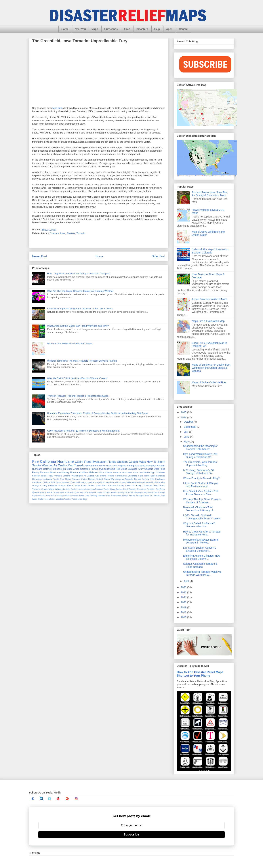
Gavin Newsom (63, 482)
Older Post (158, 256)
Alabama (120, 479)
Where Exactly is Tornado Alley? (201, 478)
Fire (35, 461)
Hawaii (94, 469)
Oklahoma (109, 469)
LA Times (129, 492)
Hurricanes (111, 29)
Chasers (54, 233)
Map (70, 465)
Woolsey (68, 499)
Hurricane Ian (59, 469)
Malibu (135, 482)
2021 (184, 597)
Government (92, 466)
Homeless (37, 479)
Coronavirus (121, 476)
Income (106, 492)
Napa (34, 496)
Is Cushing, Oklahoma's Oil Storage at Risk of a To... (199, 472)
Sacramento (116, 496)
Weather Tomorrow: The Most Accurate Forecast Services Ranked (82, 361)
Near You (80, 29)
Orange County (40, 485)
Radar (68, 479)
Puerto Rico (59, 479)
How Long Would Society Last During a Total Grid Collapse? (79, 273)
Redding (93, 496)
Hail (48, 492)
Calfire (79, 462)
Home (65, 29)
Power (162, 472)
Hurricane (66, 461)
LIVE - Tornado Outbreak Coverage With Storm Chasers (202, 517)
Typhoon (36, 489)
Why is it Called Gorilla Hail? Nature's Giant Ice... (199, 525)
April (187, 581)
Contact (184, 29)
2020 (184, 602)
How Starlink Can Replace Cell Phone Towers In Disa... (201, 493)
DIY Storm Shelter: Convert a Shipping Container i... (200, 549)
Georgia (36, 492)
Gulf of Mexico (158, 476)
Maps (95, 29)
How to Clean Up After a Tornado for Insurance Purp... (202, 533)
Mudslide (155, 492)
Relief (108, 496)
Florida (112, 462)
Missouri (147, 492)
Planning (59, 496)
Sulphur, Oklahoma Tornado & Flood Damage (200, 565)
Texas (44, 476)
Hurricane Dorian (72, 492)
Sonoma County (116, 485)
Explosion (151, 489)
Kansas (113, 492)
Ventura (58, 476)
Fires (127, 29)
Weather (47, 465)
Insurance (151, 466)
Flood (88, 462)
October (189, 422)
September (190, 427)
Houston (82, 482)
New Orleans (145, 482)
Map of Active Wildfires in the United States (70, 343)
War (113, 479)
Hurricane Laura (108, 482)
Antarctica (83, 489)
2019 (184, 607)
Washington (77, 476)
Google (74, 482)
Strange (139, 496)
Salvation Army (136, 469)
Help (157, 29)
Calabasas (160, 479)
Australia (129, 479)
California (48, 461)
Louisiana (47, 479)
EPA (53, 482)
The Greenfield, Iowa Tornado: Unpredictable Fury (200, 464)
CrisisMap (132, 476)
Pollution (67, 496)
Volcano (67, 476)
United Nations (88, 479)
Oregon (161, 466)
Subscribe (131, 834)
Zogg (85, 499)
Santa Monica (88, 485)
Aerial (68, 489)
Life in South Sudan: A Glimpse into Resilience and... (201, 485)
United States (103, 479)
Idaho (99, 492)
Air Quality (60, 465)
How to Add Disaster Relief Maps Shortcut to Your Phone (200, 674)
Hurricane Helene (41, 469)
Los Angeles (120, 466)
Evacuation (99, 462)
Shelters (71, 233)
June (187, 437)
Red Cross (121, 469)
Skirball (125, 496)
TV (151, 496)
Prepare (62, 485)
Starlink (132, 496)
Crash (126, 489)
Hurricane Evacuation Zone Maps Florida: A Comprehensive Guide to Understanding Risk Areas (98, 413)
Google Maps (137, 462)
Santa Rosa (101, 485)
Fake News (144, 476)
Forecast (45, 472)
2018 (184, 612)
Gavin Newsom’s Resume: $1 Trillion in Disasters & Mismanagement (83, 431)
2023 (184, 587)
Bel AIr (138, 479)
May (186, 442)
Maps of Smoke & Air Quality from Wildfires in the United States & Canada (211, 368)
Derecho (117, 472)
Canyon (119, 489)
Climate (109, 472)
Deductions (141, 489)
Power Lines (84, 496)
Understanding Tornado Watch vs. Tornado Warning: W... (202, 573)
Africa (101, 472)
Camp (113, 489)
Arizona (91, 489)
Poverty (75, 496)
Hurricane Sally (124, 482)
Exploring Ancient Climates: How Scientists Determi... (202, 557)
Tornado (81, 233)
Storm (161, 462)
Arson (76, 469)
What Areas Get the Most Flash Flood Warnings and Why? (78, 326)
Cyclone (46, 482)
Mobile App (149, 472)
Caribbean (37, 482)
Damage (132, 489)
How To (152, 462)
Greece (43, 492)
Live (141, 472)
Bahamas (99, 489)
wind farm (58, 108)
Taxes (128, 485)
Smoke (37, 465)
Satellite (36, 476)
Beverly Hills (148, 479)
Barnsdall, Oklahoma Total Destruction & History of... (199, 509)
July (186, 432)
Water (52, 489)
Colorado (85, 469)
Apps (169, 29)
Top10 (50, 476)
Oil (157, 472)
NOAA (162, 492)
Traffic (41, 499)
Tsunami (76, 479)
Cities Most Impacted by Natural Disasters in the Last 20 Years (80, 309)
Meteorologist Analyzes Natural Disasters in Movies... (201, 541)
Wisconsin (60, 489)
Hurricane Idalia (130, 472)
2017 (184, 617)
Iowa (63, 233)
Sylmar (146, 496)
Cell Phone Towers (105, 476)
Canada (90, 476)
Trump (162, 485)
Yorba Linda (77, 499)
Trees (46, 499)
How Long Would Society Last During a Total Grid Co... (200, 456)
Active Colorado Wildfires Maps (210, 299)
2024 (184, 417)
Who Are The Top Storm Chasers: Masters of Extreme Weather (80, 291)
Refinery (101, 496)
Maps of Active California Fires (209, 382)
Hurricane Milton (79, 472)
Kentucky (120, 492)
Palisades (53, 485)
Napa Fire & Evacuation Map (208, 321)
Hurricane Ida (93, 482)
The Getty (136, 485)
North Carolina (158, 482)
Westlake (60, 499)
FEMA (109, 466)
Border (107, 489)
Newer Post (40, 256)
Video (69, 469)
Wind (142, 466)
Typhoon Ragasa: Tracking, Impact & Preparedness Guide (78, 396)
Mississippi (138, 492)
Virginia (45, 489)
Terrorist (157, 496)
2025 (184, 412)
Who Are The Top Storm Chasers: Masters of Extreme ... (202, 501)
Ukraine (52, 499)
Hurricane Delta (57, 492)
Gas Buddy (160, 489)
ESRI (102, 466)
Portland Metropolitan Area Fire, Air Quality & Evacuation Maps (210, 194)
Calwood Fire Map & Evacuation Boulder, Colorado (210, 251)
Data (156, 469)
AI (85, 476)
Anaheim (75, 489)
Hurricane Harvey (60, 472)
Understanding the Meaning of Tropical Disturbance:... (200, 448)
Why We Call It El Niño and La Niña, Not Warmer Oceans (77, 378)
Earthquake (133, 466)
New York (50, 496)
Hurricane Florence (88, 492)
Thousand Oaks (150, 485)
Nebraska (41, 496)
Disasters (142, 29)
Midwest (93, 472)
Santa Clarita (73, 485)
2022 (184, 592)
